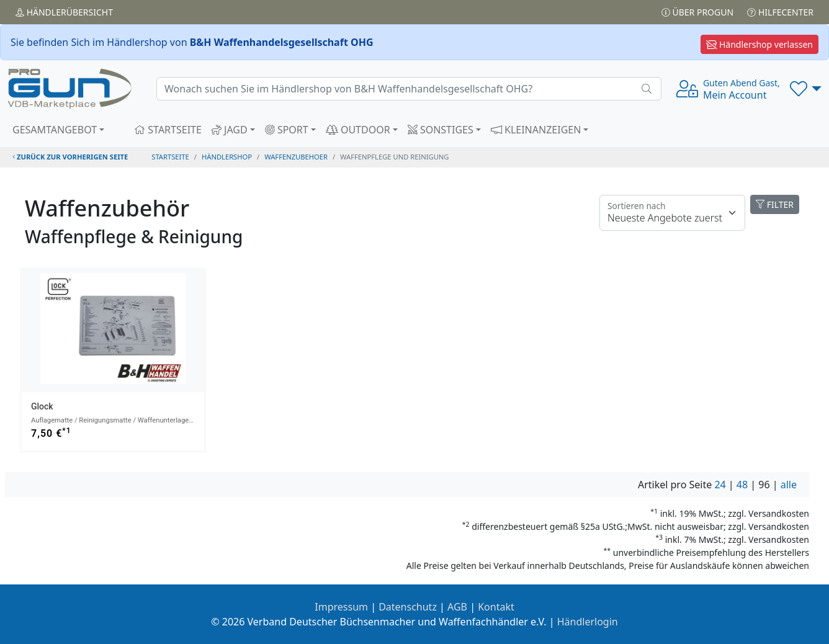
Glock (42, 406)
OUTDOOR (358, 130)
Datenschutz (408, 607)
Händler (64, 12)
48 (742, 485)
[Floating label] (672, 213)
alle (789, 485)
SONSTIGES (441, 130)
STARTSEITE (168, 130)
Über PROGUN (697, 12)
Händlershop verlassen (760, 44)
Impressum (341, 607)
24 (720, 485)
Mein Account (742, 89)
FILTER (775, 204)
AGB (457, 607)
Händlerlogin (588, 622)
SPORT (287, 130)
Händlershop (227, 157)
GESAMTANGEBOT (55, 130)
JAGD (230, 130)
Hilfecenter (780, 12)
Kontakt (496, 607)
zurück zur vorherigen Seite (70, 157)
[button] (806, 89)
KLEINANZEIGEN (536, 130)
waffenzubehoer (296, 157)
